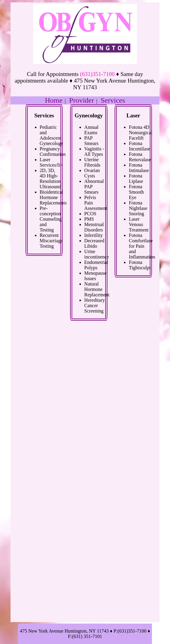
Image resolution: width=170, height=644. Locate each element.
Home (54, 100)
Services (113, 100)
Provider (82, 100)
